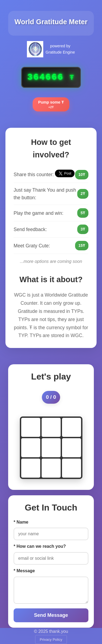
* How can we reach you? (40, 546)
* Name (21, 522)
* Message (24, 571)
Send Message (51, 615)
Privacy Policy (51, 640)
